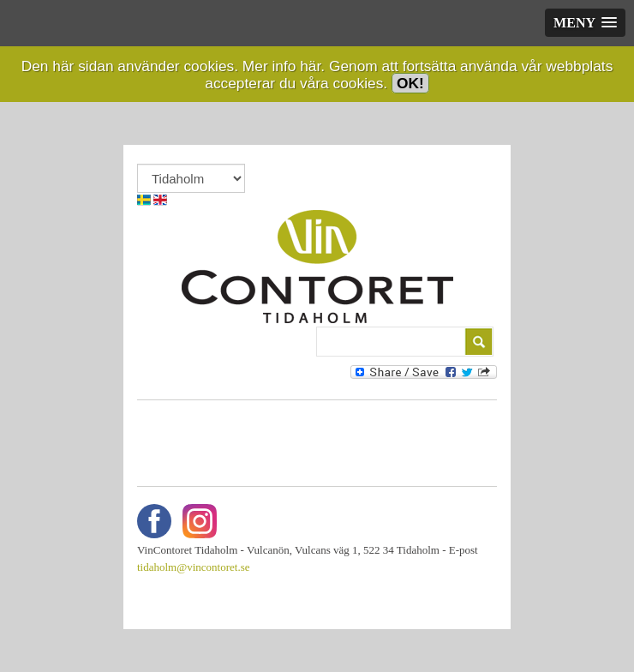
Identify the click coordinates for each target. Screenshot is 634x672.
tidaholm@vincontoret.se (193, 567)
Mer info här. (284, 66)
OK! (410, 83)
